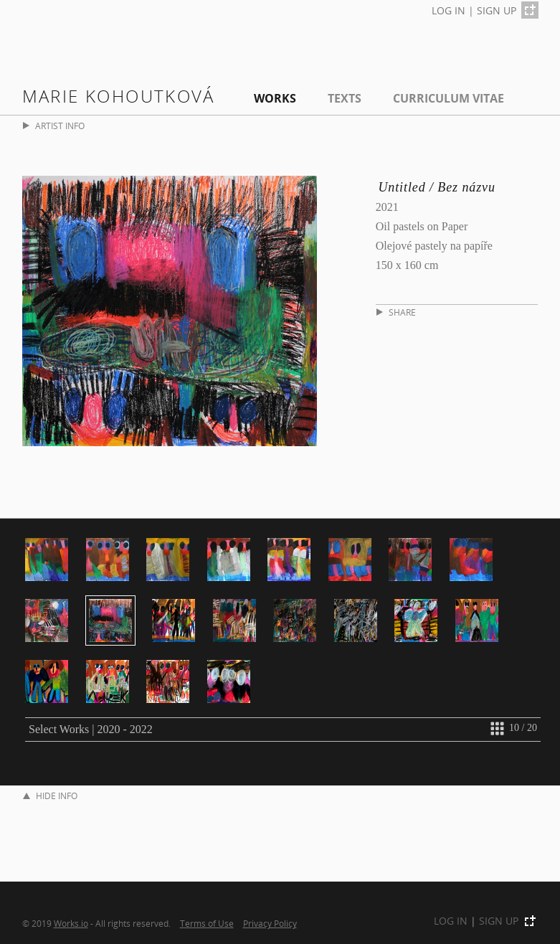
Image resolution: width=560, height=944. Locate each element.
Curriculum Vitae (449, 98)
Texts (345, 98)
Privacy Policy (270, 923)
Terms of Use (207, 923)
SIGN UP (497, 10)
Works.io (71, 923)
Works (275, 98)
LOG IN (449, 10)
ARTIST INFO (54, 126)
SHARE (396, 312)
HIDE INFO (50, 796)
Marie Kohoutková (119, 96)
